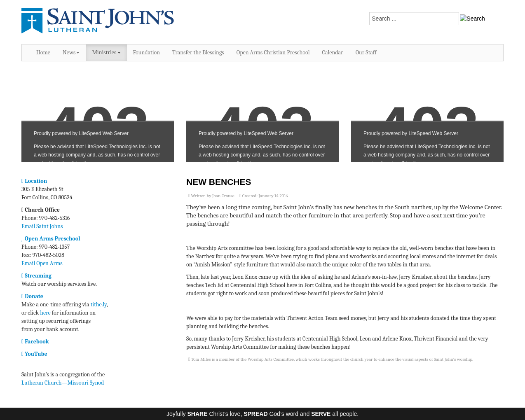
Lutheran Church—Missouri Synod (63, 383)
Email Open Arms (42, 263)
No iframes (98, 116)
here (45, 313)
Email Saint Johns (42, 226)
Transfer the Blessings (198, 52)
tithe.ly (99, 304)
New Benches (219, 182)
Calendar (333, 52)
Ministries (106, 52)
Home (43, 52)
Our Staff (366, 52)
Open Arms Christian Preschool (273, 52)
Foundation (147, 52)
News (71, 52)
